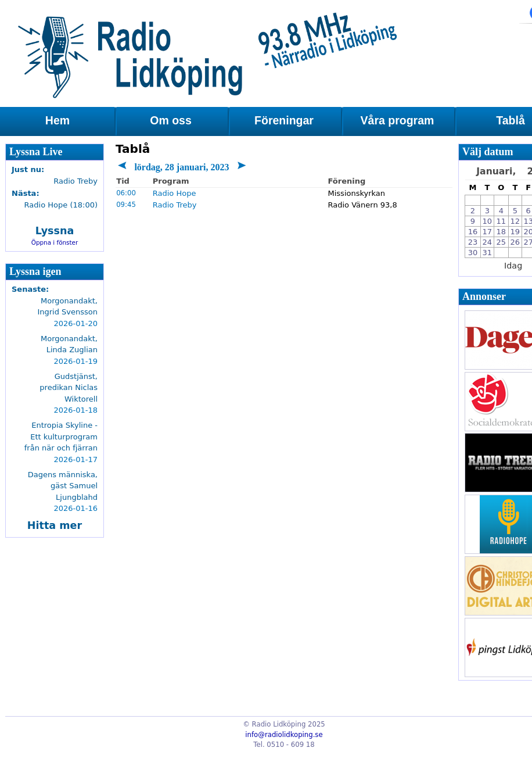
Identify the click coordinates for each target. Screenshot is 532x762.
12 (515, 221)
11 (502, 221)
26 (515, 242)
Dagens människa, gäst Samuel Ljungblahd (63, 486)
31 (488, 253)
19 (515, 232)
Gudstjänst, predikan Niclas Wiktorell (69, 388)
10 (488, 221)
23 (473, 242)
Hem (57, 120)
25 (502, 242)
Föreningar (284, 120)
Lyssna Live (36, 152)
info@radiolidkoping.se (284, 735)
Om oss (171, 120)
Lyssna (55, 231)
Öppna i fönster (55, 242)
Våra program (398, 120)
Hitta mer (55, 525)
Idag (513, 266)
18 (502, 232)
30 (473, 253)
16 (473, 232)
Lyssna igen (35, 271)
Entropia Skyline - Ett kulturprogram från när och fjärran (61, 437)
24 (488, 242)
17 (488, 232)
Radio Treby (175, 205)
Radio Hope (175, 193)
